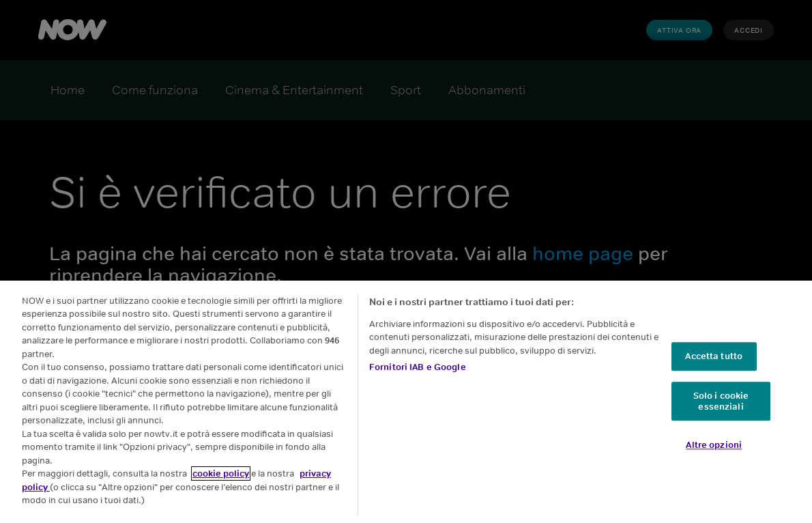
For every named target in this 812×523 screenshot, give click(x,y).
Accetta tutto (714, 357)
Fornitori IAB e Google (418, 367)
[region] (406, 402)
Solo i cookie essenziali (721, 401)
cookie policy (221, 473)
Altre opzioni (714, 445)
